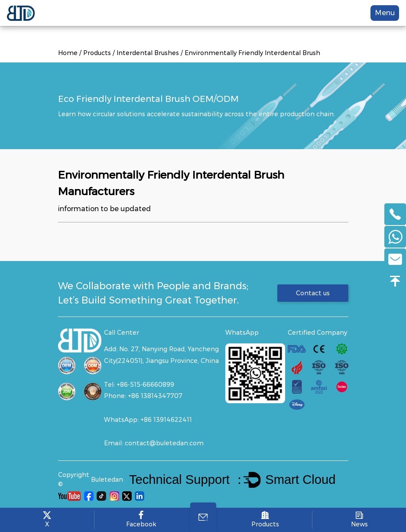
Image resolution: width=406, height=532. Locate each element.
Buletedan (107, 480)
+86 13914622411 (166, 420)
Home (68, 53)
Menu (385, 13)
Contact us (313, 293)
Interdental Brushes (148, 53)
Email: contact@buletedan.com (154, 443)
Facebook (141, 519)
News (359, 519)
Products (97, 53)
